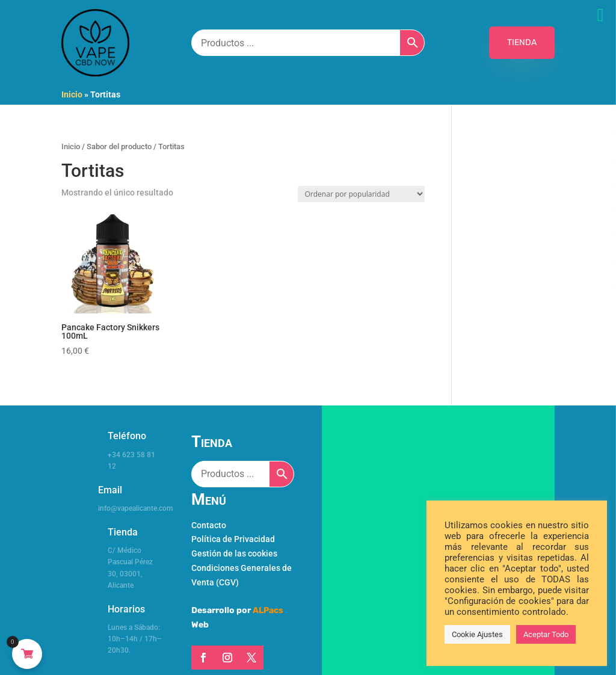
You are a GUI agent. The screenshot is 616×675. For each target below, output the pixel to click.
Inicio (72, 94)
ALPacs (268, 610)
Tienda (123, 532)
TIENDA (522, 42)
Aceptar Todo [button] (546, 634)
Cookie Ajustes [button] (477, 634)
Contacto (209, 525)
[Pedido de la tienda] (361, 194)
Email (110, 490)
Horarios (126, 609)
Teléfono (127, 436)
